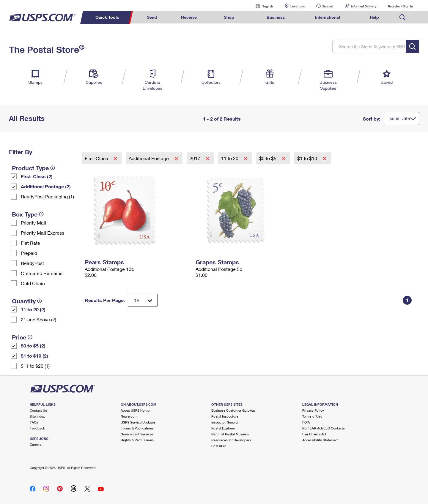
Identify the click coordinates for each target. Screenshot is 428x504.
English (262, 6)
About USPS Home (135, 410)
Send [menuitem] (152, 17)
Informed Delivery (364, 6)
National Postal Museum (230, 434)
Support (328, 6)
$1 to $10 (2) (34, 356)
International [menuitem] (328, 17)
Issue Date (399, 118)
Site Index (37, 416)
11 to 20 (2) (33, 309)
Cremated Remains (42, 273)
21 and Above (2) (38, 319)
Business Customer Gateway (233, 410)
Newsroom (129, 416)
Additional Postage (149, 158)
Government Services (137, 434)
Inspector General (225, 422)
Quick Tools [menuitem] (107, 17)
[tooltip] (53, 168)
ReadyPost (32, 263)
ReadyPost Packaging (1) (47, 196)
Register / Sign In (400, 6)
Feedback (37, 428)
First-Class (97, 158)
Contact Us (38, 410)
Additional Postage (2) (46, 186)
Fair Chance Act (314, 434)
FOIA (306, 422)
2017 (196, 158)
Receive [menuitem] (189, 17)
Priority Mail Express (43, 233)
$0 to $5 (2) (33, 346)
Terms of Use (312, 416)
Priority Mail (33, 223)
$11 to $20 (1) (35, 366)
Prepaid (29, 253)
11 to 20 (230, 158)
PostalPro (219, 446)
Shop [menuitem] (229, 17)
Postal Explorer (223, 428)
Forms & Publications (137, 428)
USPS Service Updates (138, 422)
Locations (298, 6)
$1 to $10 (308, 158)
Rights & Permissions (137, 440)
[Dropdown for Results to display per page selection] (143, 300)
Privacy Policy (313, 410)
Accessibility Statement (320, 440)
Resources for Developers (231, 440)
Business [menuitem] (276, 17)
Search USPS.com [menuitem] (402, 17)
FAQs (34, 422)
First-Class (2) (37, 176)
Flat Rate (30, 243)
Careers (36, 444)
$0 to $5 (268, 158)
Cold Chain (33, 283)
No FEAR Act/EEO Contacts (324, 428)
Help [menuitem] (374, 17)
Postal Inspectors (225, 416)
